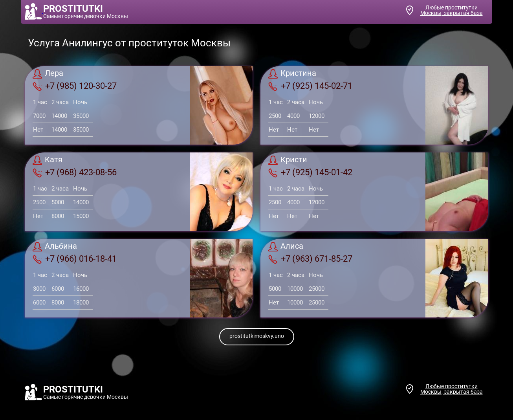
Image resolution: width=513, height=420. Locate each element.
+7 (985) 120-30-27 (75, 86)
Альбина (55, 247)
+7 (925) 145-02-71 (310, 86)
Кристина (292, 74)
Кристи (288, 160)
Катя (48, 160)
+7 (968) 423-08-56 (75, 172)
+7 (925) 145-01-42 (310, 172)
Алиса (286, 247)
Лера (48, 74)
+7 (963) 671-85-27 (310, 259)
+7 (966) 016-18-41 (75, 259)
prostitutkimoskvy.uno (257, 336)
